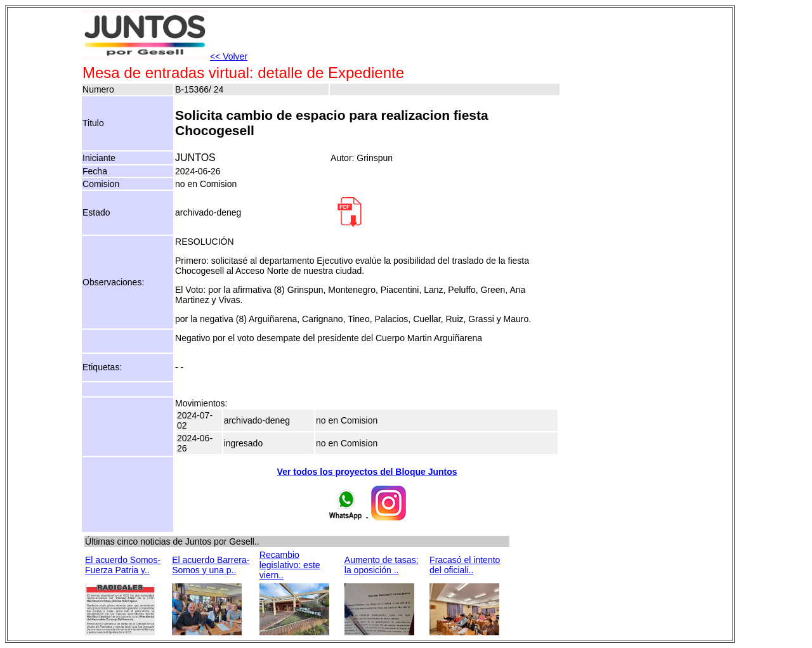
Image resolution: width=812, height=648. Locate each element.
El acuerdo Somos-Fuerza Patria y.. (123, 565)
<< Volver (229, 56)
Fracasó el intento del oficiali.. (465, 565)
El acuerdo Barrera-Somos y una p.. (211, 565)
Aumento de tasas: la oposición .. (382, 565)
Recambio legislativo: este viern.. (290, 565)
